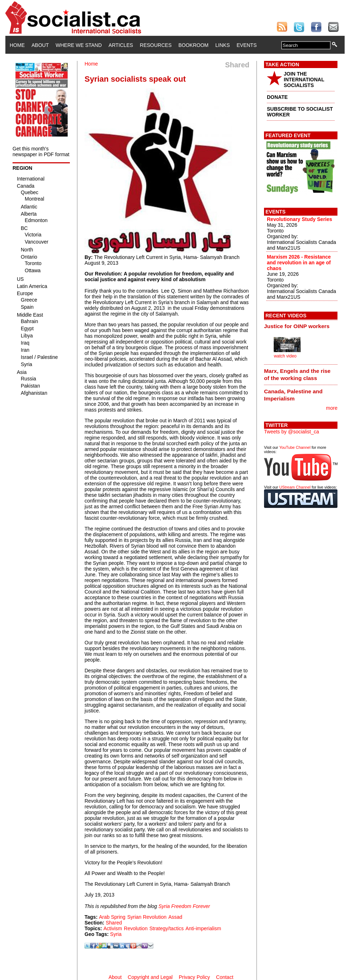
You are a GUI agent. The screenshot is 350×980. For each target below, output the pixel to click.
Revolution (136, 928)
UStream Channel (295, 487)
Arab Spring (112, 917)
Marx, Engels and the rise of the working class (297, 374)
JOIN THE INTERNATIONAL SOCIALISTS (304, 80)
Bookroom (193, 45)
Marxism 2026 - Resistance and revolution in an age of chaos (299, 263)
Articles (121, 45)
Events (246, 45)
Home (17, 45)
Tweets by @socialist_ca (292, 432)
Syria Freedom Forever (184, 906)
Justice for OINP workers (297, 326)
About (40, 45)
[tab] (301, 326)
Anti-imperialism (203, 928)
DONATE (277, 97)
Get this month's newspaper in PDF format (41, 152)
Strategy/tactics (167, 928)
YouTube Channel (295, 447)
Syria (116, 934)
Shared (114, 923)
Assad (175, 917)
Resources (156, 45)
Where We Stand (79, 45)
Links (222, 45)
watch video (285, 356)
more (332, 408)
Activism (113, 928)
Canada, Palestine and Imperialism (293, 395)
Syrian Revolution (147, 917)
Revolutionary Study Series (299, 219)
